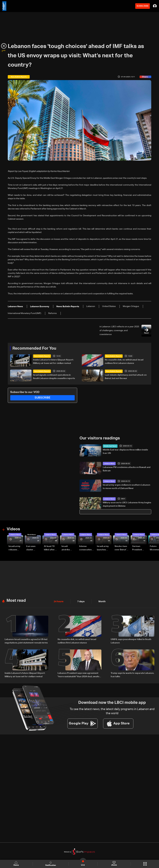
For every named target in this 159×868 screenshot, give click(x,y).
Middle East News (110, 446)
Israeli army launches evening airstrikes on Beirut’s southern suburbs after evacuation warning (104, 548)
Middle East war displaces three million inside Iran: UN (125, 451)
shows (114, 864)
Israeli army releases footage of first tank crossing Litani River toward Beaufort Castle (14, 548)
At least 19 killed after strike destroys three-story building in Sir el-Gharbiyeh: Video (51, 548)
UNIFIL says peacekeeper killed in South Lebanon (131, 641)
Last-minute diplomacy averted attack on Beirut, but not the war (126, 377)
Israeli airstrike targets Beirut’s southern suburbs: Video (66, 548)
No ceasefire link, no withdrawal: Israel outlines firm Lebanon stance (124, 362)
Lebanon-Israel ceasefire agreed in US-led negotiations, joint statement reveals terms (26, 641)
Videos (13, 529)
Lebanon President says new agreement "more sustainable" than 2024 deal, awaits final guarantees (78, 675)
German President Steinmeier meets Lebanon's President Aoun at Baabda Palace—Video (138, 548)
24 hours (58, 601)
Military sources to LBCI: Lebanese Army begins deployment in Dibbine (127, 504)
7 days (80, 601)
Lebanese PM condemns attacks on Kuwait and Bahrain (127, 469)
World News (32, 535)
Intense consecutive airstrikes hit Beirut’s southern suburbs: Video (85, 548)
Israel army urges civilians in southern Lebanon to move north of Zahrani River (126, 487)
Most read (16, 600)
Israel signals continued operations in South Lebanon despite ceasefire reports (54, 377)
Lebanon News (109, 464)
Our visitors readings (100, 438)
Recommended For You (34, 349)
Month (101, 601)
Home (16, 864)
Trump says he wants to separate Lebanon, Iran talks (132, 674)
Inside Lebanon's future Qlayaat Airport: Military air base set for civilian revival (53, 362)
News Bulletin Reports (42, 356)
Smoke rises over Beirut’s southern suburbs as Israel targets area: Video (121, 548)
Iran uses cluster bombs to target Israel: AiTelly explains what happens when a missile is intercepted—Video (33, 548)
